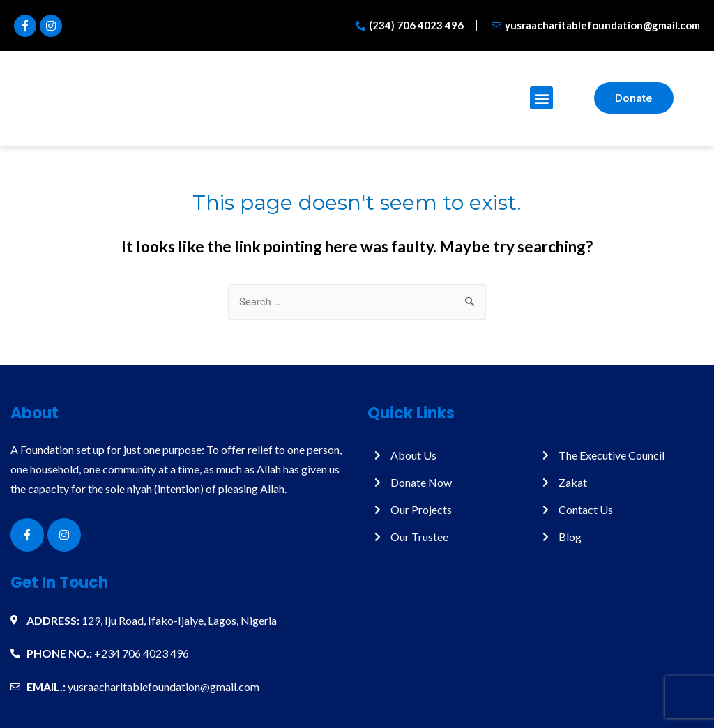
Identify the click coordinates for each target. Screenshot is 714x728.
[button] (541, 98)
